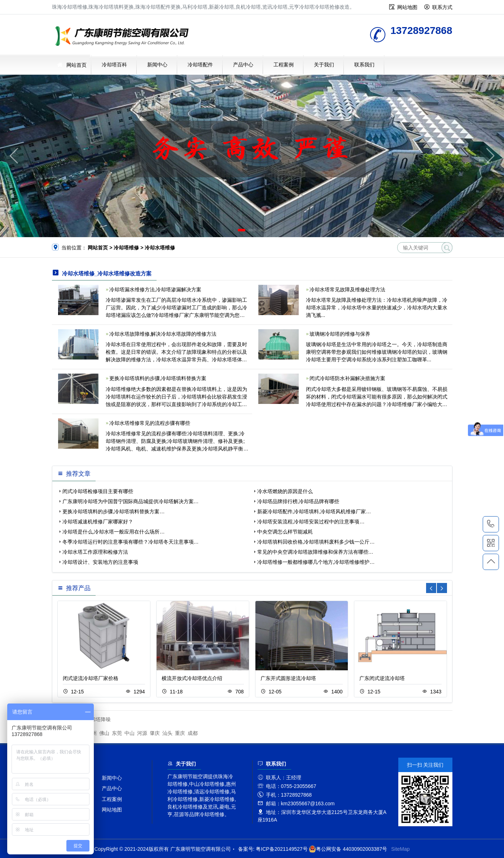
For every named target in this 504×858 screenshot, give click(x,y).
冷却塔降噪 (98, 719)
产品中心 (243, 65)
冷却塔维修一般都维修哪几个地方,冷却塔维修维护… (316, 562)
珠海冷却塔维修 (124, 37)
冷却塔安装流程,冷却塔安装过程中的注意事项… (311, 522)
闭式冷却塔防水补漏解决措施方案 (347, 378)
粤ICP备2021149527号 (282, 849)
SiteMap (400, 849)
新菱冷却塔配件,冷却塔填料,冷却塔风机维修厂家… (314, 511)
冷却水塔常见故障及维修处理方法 (347, 289)
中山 (130, 733)
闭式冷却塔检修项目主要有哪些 (98, 491)
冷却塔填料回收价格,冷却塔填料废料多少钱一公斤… (316, 542)
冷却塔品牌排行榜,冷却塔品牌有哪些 (298, 501)
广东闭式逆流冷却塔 (382, 678)
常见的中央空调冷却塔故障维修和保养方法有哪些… (315, 552)
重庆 (180, 733)
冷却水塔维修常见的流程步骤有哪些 (150, 423)
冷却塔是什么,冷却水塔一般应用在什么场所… (114, 532)
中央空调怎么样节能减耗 (285, 532)
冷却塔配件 (200, 65)
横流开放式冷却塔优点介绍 (192, 678)
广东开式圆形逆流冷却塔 (288, 678)
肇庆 (155, 733)
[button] (242, 230)
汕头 (167, 733)
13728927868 (491, 524)
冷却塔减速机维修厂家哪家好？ (98, 522)
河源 (142, 733)
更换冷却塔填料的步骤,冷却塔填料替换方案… (114, 511)
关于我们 (324, 65)
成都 (193, 733)
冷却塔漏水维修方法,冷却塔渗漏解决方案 (155, 289)
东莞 (117, 733)
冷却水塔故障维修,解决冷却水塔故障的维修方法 (163, 334)
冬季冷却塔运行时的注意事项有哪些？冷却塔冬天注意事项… (131, 542)
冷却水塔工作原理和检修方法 (95, 552)
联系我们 (364, 65)
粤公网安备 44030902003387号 (348, 849)
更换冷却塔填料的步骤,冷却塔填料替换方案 (158, 378)
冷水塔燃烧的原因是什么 (285, 491)
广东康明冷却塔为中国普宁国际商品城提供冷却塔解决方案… (131, 501)
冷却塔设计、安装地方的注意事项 (100, 562)
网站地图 (407, 7)
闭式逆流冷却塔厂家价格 (91, 678)
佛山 (104, 733)
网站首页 (76, 65)
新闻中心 (157, 65)
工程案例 (284, 65)
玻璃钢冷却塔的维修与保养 (340, 334)
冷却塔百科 (114, 65)
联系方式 (442, 7)
